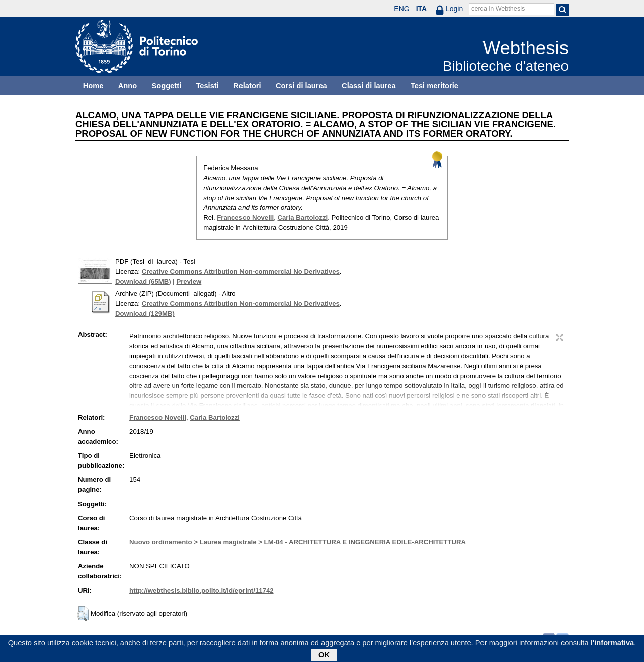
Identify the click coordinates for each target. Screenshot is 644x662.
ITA (422, 9)
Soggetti (166, 86)
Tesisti (207, 86)
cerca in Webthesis (498, 9)
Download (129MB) (145, 314)
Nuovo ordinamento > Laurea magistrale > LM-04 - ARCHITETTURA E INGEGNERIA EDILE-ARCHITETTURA (298, 542)
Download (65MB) (143, 281)
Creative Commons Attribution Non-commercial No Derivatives (241, 271)
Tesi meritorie (434, 86)
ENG (401, 9)
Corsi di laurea (301, 86)
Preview (189, 281)
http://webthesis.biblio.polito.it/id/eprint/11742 (201, 590)
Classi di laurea (369, 86)
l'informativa (613, 644)
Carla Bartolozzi (303, 218)
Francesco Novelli (245, 218)
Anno (128, 86)
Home (93, 86)
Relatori (247, 86)
